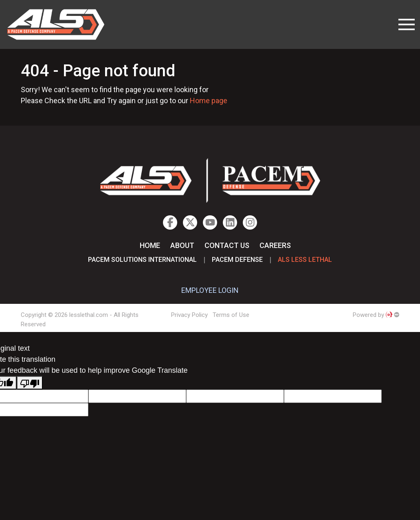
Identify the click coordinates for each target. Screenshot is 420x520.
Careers (275, 245)
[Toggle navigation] (407, 24)
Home (150, 245)
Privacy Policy (189, 315)
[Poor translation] (30, 383)
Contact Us (227, 245)
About (182, 245)
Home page (209, 101)
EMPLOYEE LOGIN (210, 290)
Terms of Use (231, 315)
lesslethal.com (62, 24)
